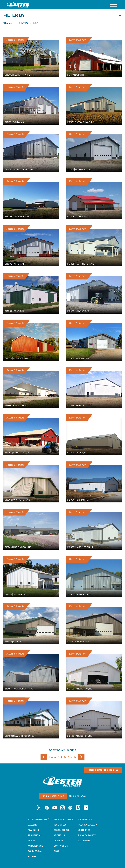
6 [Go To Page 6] (65, 757)
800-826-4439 (78, 796)
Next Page (81, 757)
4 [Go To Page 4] (59, 757)
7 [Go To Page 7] (68, 757)
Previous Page (44, 757)
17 (75, 757)
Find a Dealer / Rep (103, 770)
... (52, 757)
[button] (114, 5)
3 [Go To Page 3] (55, 757)
